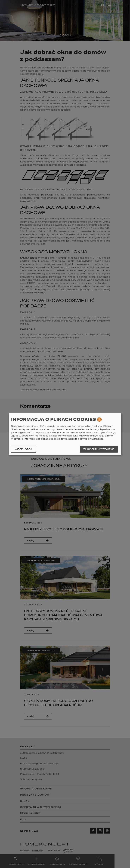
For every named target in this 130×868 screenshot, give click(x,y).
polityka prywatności (90, 439)
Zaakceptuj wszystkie (99, 449)
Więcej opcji (24, 449)
